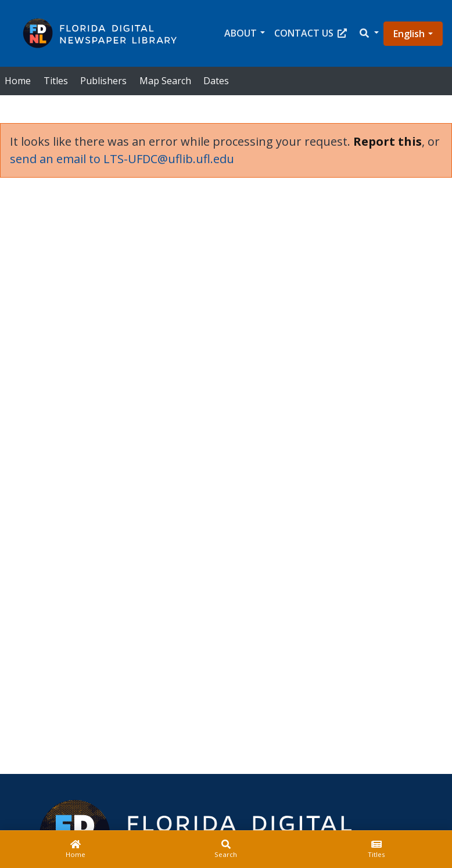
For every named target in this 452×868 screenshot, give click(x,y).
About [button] (241, 33)
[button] (368, 33)
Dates (216, 81)
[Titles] (377, 849)
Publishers (103, 81)
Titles (56, 81)
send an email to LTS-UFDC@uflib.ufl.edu (122, 159)
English (409, 34)
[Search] (226, 849)
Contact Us (311, 33)
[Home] (75, 849)
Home (18, 81)
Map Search (165, 81)
